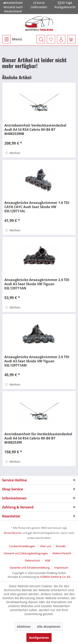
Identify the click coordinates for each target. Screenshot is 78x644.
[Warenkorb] (71, 39)
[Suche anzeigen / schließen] (41, 39)
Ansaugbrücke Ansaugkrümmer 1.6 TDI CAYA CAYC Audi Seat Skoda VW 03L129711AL (37, 207)
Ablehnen (24, 627)
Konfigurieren (39, 638)
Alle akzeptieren (49, 627)
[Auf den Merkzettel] (13, 153)
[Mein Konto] (61, 39)
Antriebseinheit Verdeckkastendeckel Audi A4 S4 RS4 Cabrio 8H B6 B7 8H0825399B (35, 130)
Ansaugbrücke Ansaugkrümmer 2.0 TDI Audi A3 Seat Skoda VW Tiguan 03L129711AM (37, 361)
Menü (12, 39)
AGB (48, 560)
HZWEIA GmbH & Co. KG (55, 577)
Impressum (61, 568)
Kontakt (61, 546)
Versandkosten (13, 533)
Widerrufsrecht (62, 553)
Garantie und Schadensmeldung (30, 568)
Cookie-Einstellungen (22, 546)
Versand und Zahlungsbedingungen (26, 553)
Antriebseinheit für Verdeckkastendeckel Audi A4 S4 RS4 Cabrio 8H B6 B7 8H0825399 (38, 438)
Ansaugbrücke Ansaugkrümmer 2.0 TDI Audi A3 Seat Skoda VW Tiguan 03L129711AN (37, 284)
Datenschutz (33, 560)
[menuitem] (12, 39)
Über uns (45, 546)
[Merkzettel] (51, 39)
